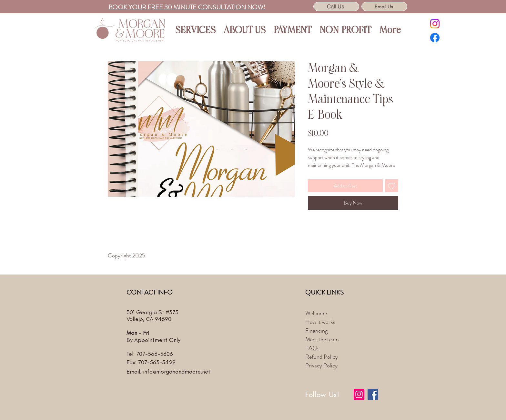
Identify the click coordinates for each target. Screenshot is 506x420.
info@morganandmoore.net (177, 372)
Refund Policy (322, 357)
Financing (316, 331)
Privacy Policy (321, 365)
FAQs (312, 348)
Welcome (316, 313)
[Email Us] (384, 6)
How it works (320, 322)
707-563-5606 (155, 354)
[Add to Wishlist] (392, 186)
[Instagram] (435, 24)
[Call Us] (336, 6)
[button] (195, 31)
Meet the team (322, 339)
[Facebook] (435, 38)
